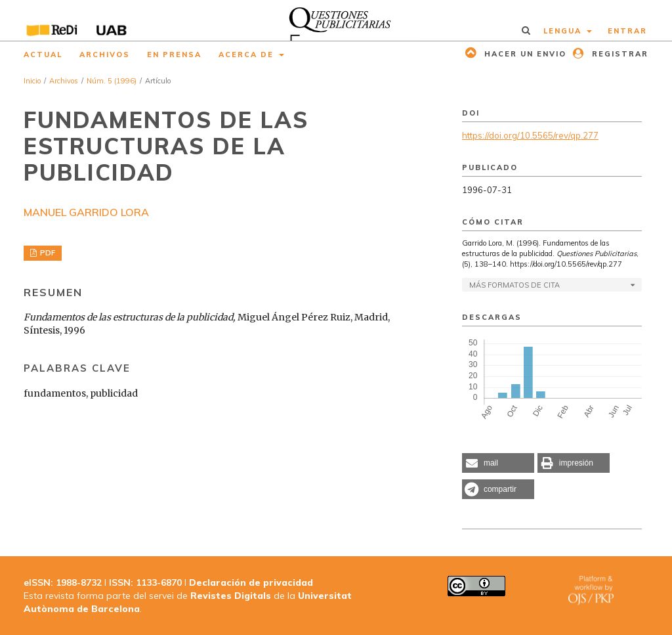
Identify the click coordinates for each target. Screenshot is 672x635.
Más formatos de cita (514, 285)
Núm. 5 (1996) (112, 81)
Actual (43, 55)
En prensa (174, 55)
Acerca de (248, 55)
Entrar (627, 31)
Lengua (564, 31)
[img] (336, 20)
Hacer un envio (524, 54)
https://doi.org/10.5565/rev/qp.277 (530, 135)
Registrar (619, 54)
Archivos (105, 55)
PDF (47, 253)
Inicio (32, 81)
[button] (498, 463)
